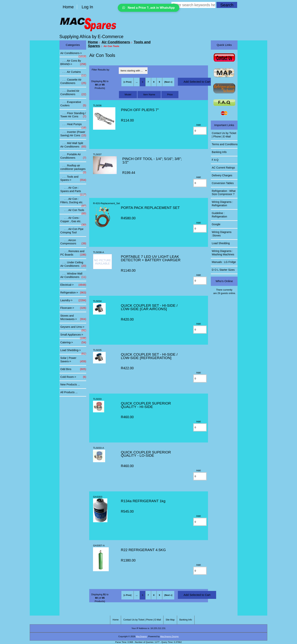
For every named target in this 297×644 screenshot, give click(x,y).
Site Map (170, 620)
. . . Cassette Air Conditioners (73, 82)
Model (128, 95)
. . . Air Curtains (73, 73)
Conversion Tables (223, 183)
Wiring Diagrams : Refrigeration (222, 204)
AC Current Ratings (223, 168)
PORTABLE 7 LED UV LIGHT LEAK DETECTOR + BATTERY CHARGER (151, 258)
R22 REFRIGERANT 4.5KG (143, 550)
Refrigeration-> (73, 293)
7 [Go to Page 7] (148, 82)
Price (170, 95)
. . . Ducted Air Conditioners (73, 93)
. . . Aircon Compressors (73, 242)
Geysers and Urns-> (73, 328)
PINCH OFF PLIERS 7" (140, 110)
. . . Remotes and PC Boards (73, 253)
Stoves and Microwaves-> (73, 318)
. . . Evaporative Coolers (73, 104)
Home (68, 7)
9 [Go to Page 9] (159, 82)
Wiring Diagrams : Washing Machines (223, 253)
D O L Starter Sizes (223, 270)
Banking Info (219, 152)
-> (73, 54)
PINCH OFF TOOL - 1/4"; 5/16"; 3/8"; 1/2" (152, 160)
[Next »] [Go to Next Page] (168, 82)
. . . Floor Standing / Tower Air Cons (73, 115)
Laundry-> (73, 300)
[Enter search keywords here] (193, 5)
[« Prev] (128, 82)
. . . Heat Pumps (73, 125)
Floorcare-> (73, 308)
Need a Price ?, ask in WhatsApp (149, 8)
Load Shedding (221, 243)
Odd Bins (73, 369)
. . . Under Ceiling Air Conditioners (73, 264)
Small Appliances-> (73, 336)
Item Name (149, 95)
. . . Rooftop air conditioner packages (73, 168)
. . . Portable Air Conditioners (73, 156)
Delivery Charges (222, 175)
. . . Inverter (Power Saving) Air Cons (73, 134)
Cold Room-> (73, 377)
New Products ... (70, 384)
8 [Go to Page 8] (154, 82)
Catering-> (73, 343)
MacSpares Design (169, 636)
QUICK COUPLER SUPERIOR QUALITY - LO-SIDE (146, 454)
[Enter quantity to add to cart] (200, 131)
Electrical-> (73, 285)
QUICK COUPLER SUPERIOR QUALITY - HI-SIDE (146, 405)
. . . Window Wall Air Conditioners (73, 275)
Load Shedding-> (73, 351)
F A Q (215, 160)
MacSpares (141, 636)
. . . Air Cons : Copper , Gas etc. (73, 221)
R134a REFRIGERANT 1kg (143, 501)
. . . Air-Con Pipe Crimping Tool (72, 231)
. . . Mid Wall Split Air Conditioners (73, 145)
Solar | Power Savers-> (73, 360)
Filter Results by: (101, 70)
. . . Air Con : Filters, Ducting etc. (73, 202)
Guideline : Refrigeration (219, 215)
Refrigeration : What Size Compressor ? (224, 193)
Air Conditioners (116, 42)
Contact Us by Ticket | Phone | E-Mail (224, 135)
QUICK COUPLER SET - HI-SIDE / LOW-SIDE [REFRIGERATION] (149, 356)
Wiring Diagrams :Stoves (222, 234)
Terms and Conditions (225, 144)
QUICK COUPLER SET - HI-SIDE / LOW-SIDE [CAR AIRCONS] (149, 307)
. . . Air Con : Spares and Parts (73, 191)
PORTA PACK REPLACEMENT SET (150, 208)
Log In (87, 7)
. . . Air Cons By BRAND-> (73, 63)
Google (216, 224)
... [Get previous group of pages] (137, 82)
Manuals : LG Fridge (224, 262)
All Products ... (69, 392)
